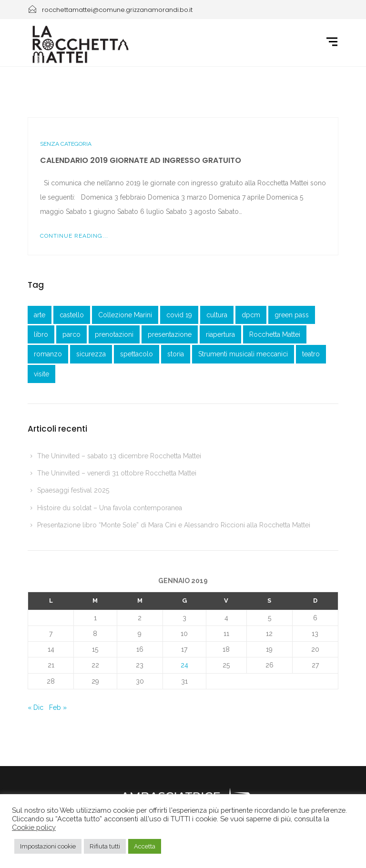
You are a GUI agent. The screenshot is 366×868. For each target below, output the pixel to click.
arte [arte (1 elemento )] (40, 315)
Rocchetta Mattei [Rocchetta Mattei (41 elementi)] (275, 334)
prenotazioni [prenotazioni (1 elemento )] (114, 334)
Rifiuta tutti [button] (105, 846)
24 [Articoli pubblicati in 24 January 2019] (184, 665)
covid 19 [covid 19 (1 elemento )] (179, 315)
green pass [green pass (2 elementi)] (292, 315)
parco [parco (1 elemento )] (71, 334)
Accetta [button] (145, 846)
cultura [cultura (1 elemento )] (217, 315)
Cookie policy (34, 827)
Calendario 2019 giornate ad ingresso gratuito (141, 160)
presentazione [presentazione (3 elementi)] (170, 334)
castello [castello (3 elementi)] (72, 315)
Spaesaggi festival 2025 (73, 490)
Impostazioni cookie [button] (48, 846)
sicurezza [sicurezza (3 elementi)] (91, 354)
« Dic (36, 707)
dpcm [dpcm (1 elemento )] (251, 315)
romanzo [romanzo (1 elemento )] (48, 354)
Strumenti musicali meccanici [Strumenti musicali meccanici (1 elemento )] (243, 354)
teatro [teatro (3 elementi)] (311, 354)
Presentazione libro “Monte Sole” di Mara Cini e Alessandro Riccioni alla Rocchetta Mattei (174, 525)
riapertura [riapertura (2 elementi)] (220, 334)
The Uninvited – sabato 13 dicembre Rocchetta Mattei (119, 456)
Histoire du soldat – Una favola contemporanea (110, 508)
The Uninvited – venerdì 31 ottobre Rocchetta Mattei (117, 473)
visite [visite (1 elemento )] (41, 374)
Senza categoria (66, 144)
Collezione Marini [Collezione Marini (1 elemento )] (125, 315)
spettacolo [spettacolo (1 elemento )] (137, 354)
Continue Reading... (74, 236)
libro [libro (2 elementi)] (41, 334)
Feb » (58, 707)
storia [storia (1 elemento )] (176, 354)
